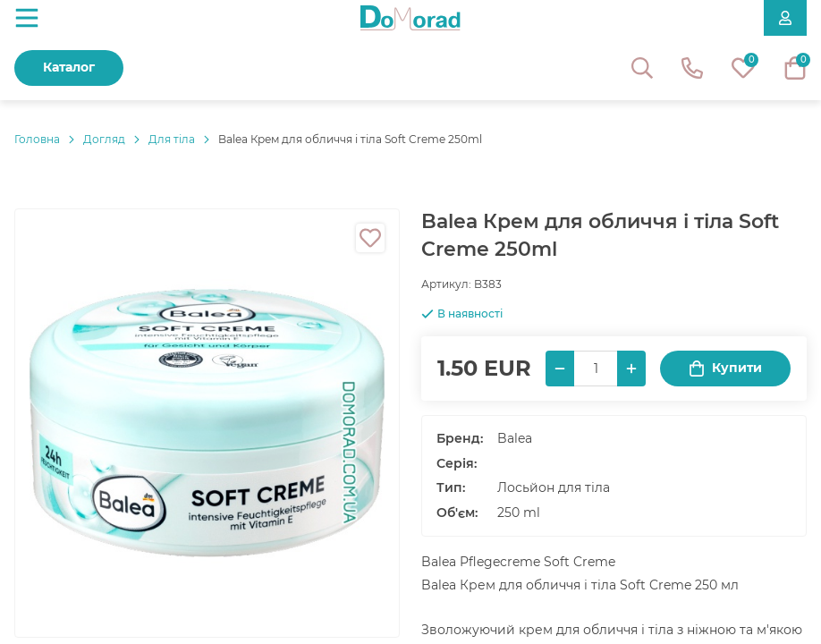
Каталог (69, 67)
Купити (725, 368)
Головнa (37, 139)
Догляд (104, 139)
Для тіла (172, 139)
